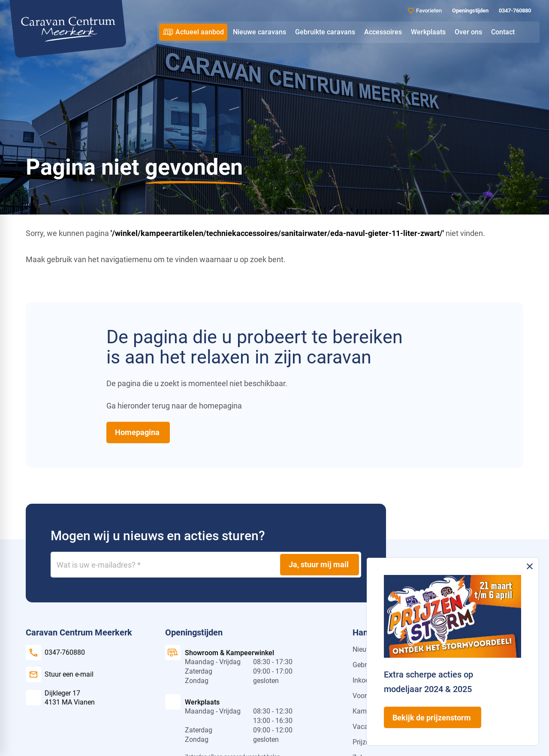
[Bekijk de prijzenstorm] (433, 717)
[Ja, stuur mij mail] (320, 565)
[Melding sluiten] (530, 566)
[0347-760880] (514, 11)
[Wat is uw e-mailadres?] (206, 565)
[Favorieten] (425, 11)
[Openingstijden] (469, 11)
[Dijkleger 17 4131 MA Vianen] (60, 698)
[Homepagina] (138, 432)
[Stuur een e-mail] (60, 674)
